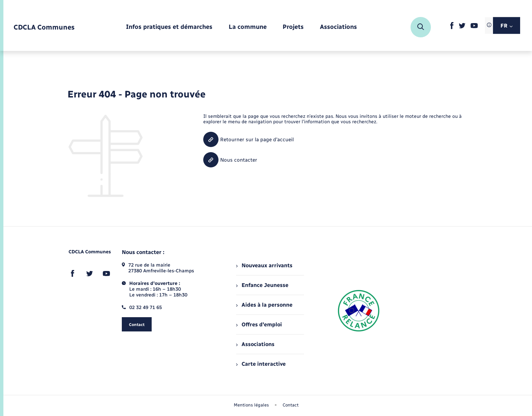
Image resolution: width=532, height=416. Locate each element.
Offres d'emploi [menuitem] (259, 324)
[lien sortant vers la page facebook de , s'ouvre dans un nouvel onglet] (452, 28)
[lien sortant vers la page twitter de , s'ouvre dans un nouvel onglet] (462, 27)
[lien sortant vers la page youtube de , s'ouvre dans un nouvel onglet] (474, 27)
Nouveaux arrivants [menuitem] (264, 265)
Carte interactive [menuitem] (261, 364)
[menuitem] (169, 27)
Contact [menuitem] (291, 405)
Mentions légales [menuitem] (251, 405)
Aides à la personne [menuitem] (264, 305)
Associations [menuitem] (255, 344)
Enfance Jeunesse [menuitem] (262, 285)
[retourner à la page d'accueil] (44, 27)
